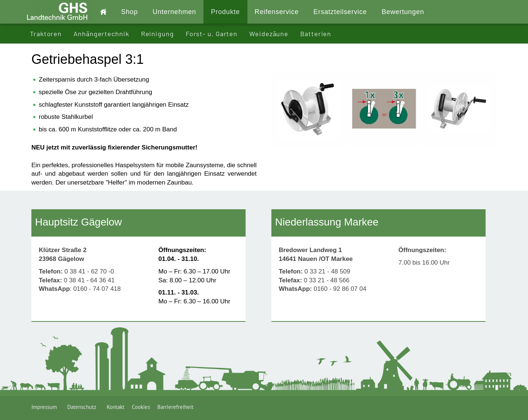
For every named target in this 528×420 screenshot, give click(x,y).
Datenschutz (83, 407)
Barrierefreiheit (175, 407)
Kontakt (116, 407)
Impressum (46, 407)
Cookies (141, 407)
